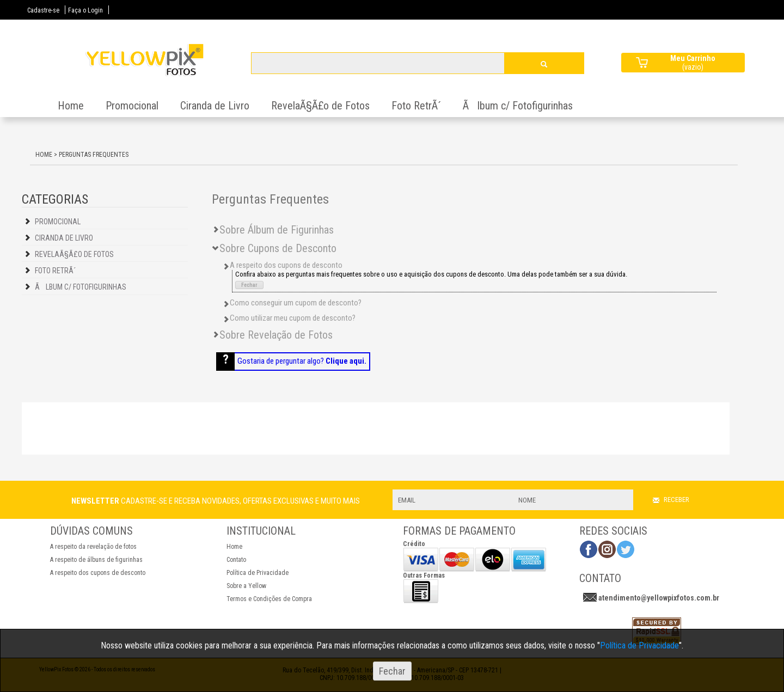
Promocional (132, 106)
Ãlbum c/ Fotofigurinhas (518, 106)
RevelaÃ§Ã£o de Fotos (320, 106)
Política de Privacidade (258, 573)
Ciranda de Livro (215, 106)
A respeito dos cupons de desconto (98, 573)
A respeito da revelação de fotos (93, 547)
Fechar (249, 285)
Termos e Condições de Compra (269, 599)
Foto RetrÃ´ (416, 106)
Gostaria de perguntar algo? (302, 361)
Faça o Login (85, 10)
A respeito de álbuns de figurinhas (96, 560)
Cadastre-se (43, 10)
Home (71, 106)
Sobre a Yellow (246, 586)
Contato (236, 560)
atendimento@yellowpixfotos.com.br (659, 598)
